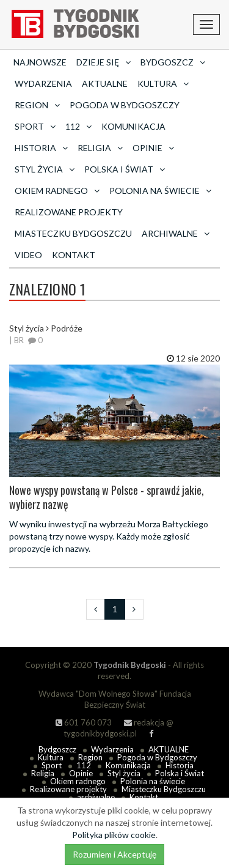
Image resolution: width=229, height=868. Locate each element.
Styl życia (124, 773)
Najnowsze (40, 62)
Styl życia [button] (45, 169)
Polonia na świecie (153, 781)
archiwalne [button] (176, 233)
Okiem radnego (78, 781)
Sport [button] (35, 126)
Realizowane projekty (69, 212)
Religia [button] (100, 148)
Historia (180, 765)
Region (90, 757)
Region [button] (37, 105)
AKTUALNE (105, 83)
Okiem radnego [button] (57, 191)
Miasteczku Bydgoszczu (73, 233)
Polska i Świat (180, 773)
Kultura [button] (163, 83)
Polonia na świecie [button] (160, 191)
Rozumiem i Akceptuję (114, 854)
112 (84, 765)
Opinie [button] (153, 148)
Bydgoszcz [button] (173, 62)
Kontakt (74, 255)
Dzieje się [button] (104, 62)
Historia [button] (41, 148)
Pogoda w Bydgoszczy (125, 105)
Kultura (51, 757)
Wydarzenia (43, 83)
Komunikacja (133, 126)
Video (28, 255)
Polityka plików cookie (114, 835)
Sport (52, 765)
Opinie (81, 773)
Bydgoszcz (57, 749)
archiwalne (96, 797)
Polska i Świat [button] (125, 169)
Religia (43, 773)
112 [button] (78, 126)
